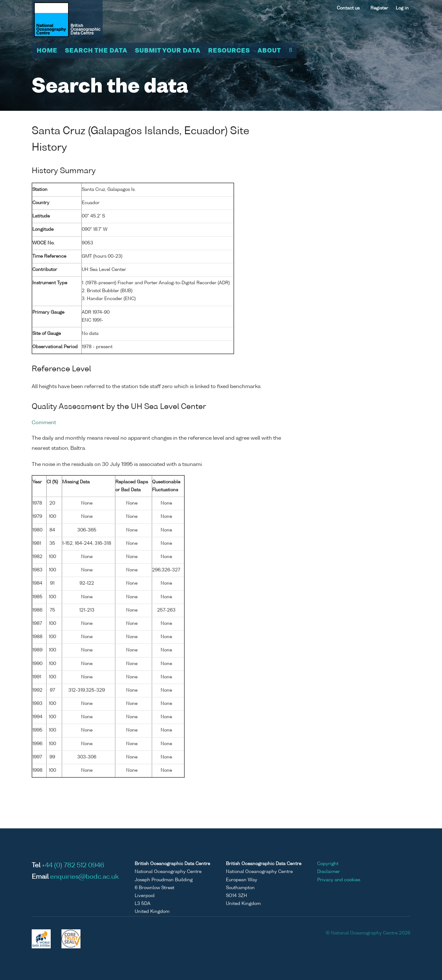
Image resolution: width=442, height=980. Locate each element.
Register (379, 8)
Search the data (96, 51)
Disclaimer (329, 872)
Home (47, 51)
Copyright (328, 864)
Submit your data (168, 51)
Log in (402, 8)
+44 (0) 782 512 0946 (73, 866)
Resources (229, 51)
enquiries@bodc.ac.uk (84, 877)
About (269, 51)
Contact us (348, 8)
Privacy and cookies (339, 880)
